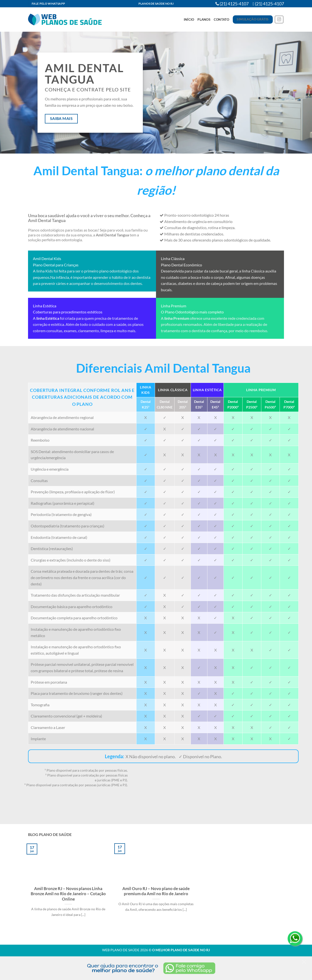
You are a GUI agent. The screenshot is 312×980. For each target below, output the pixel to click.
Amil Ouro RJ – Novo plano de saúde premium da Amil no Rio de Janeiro (156, 891)
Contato (222, 19)
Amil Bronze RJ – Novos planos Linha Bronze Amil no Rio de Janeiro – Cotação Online (68, 894)
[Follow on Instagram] (279, 20)
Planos (204, 19)
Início (189, 19)
